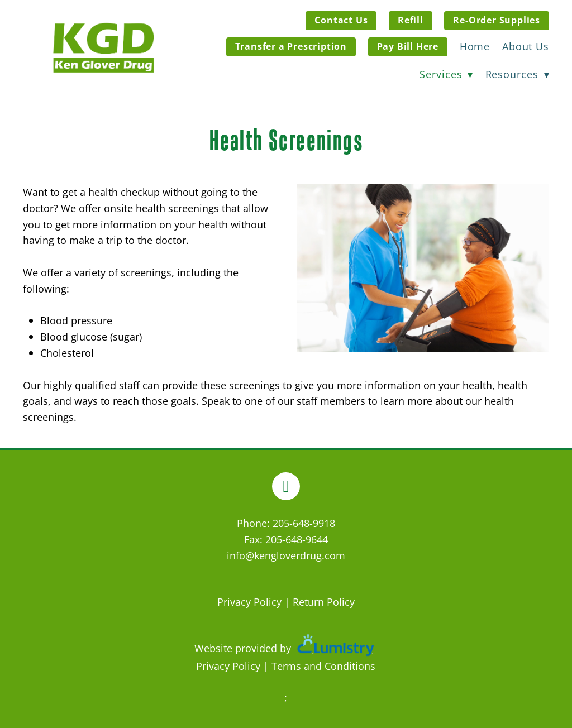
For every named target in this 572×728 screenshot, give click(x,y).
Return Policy (324, 602)
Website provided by (286, 648)
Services (446, 74)
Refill (411, 20)
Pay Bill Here (408, 46)
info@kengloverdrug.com (286, 555)
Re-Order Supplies (497, 20)
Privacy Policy (249, 602)
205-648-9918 (304, 523)
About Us (526, 46)
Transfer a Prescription (291, 46)
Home (475, 46)
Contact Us (341, 20)
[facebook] (286, 486)
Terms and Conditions (323, 666)
